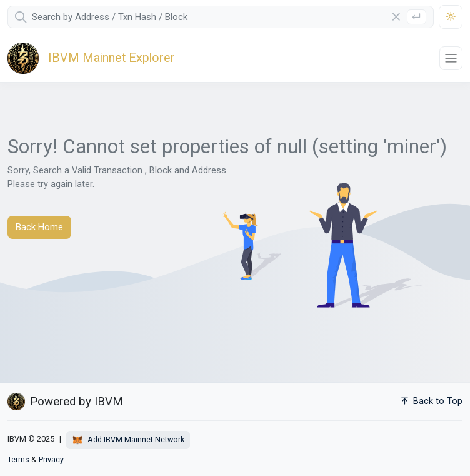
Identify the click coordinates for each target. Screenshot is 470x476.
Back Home (39, 227)
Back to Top (432, 401)
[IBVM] (87, 58)
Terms (18, 459)
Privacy (51, 459)
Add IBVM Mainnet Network (128, 440)
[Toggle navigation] (451, 58)
